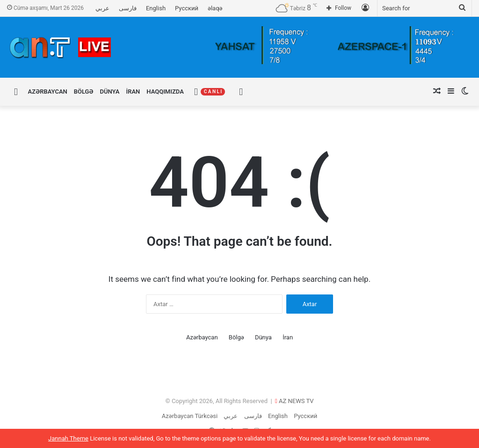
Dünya (110, 92)
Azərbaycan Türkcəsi (190, 416)
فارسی (128, 8)
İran (133, 92)
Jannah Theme (68, 438)
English (156, 8)
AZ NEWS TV (296, 401)
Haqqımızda (165, 92)
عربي (102, 8)
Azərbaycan (48, 92)
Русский (187, 8)
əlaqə (215, 8)
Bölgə (84, 92)
